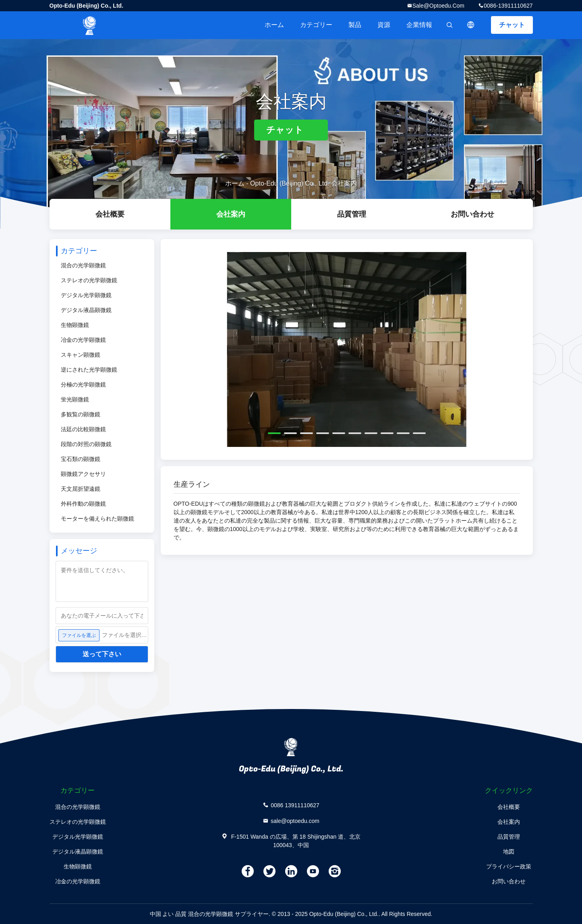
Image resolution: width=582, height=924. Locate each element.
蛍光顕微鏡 (75, 399)
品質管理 (352, 214)
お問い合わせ (472, 214)
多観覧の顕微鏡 (81, 414)
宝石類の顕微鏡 (81, 459)
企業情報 (419, 25)
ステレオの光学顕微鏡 (89, 280)
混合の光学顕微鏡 (83, 265)
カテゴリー (316, 25)
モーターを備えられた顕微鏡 (97, 519)
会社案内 (231, 214)
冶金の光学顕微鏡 (83, 340)
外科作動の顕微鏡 (83, 504)
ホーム (274, 25)
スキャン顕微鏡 (81, 355)
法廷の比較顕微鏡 (83, 429)
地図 (509, 852)
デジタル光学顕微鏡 (86, 295)
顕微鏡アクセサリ (83, 474)
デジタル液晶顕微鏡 (86, 310)
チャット (512, 25)
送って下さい (102, 654)
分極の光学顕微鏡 (83, 384)
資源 (384, 25)
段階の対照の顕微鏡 (86, 444)
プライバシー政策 (509, 866)
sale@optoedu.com (438, 6)
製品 (355, 25)
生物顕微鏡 (75, 325)
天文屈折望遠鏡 (81, 489)
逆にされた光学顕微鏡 (89, 370)
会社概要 (110, 214)
